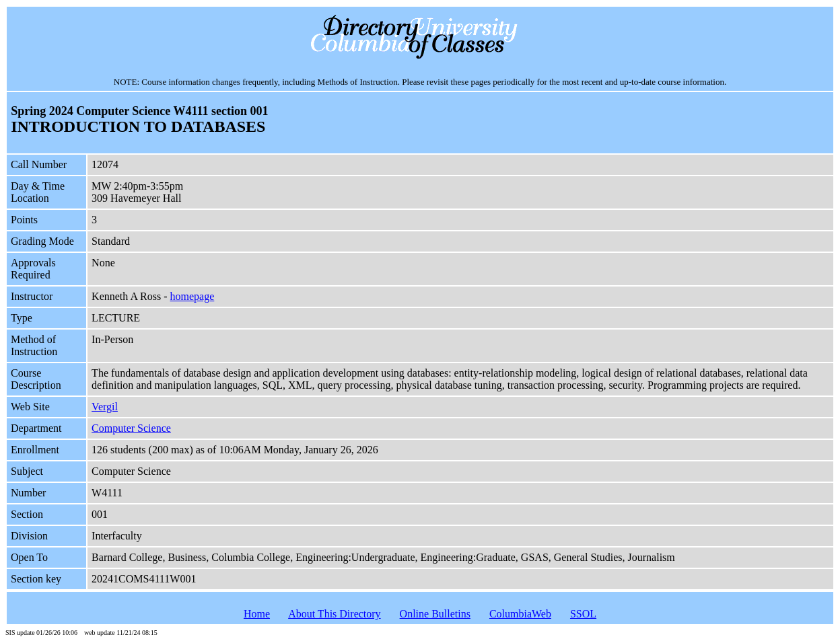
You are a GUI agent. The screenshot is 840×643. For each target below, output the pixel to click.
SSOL (583, 614)
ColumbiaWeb (520, 614)
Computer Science (131, 428)
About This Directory (334, 614)
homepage (193, 296)
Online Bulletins (435, 614)
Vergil (105, 407)
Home (257, 614)
